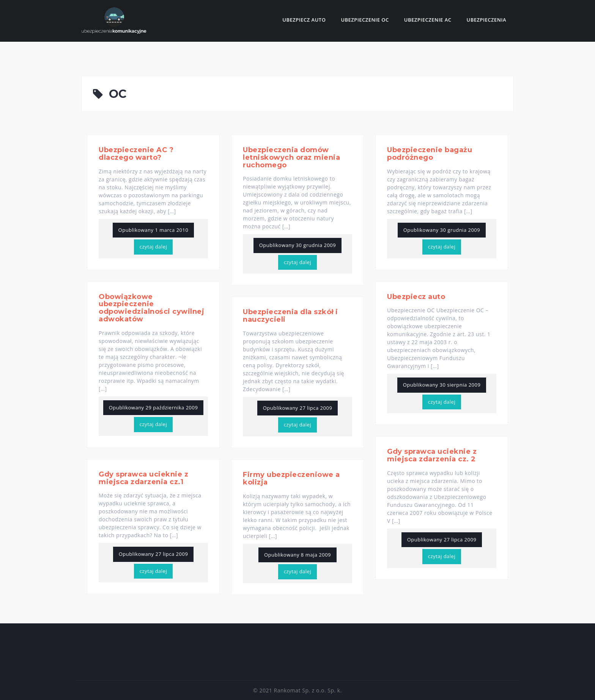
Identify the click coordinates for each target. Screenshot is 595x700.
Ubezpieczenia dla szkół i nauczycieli (290, 316)
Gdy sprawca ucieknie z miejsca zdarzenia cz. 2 (432, 455)
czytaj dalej (153, 247)
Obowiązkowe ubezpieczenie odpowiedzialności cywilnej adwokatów (151, 308)
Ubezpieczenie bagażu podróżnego (430, 154)
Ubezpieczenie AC (428, 20)
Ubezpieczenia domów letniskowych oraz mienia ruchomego (291, 157)
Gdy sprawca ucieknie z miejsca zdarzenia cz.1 (143, 478)
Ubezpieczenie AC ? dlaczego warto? (136, 154)
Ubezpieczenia (486, 20)
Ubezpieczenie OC (365, 20)
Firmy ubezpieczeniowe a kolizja (291, 478)
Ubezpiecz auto (304, 20)
